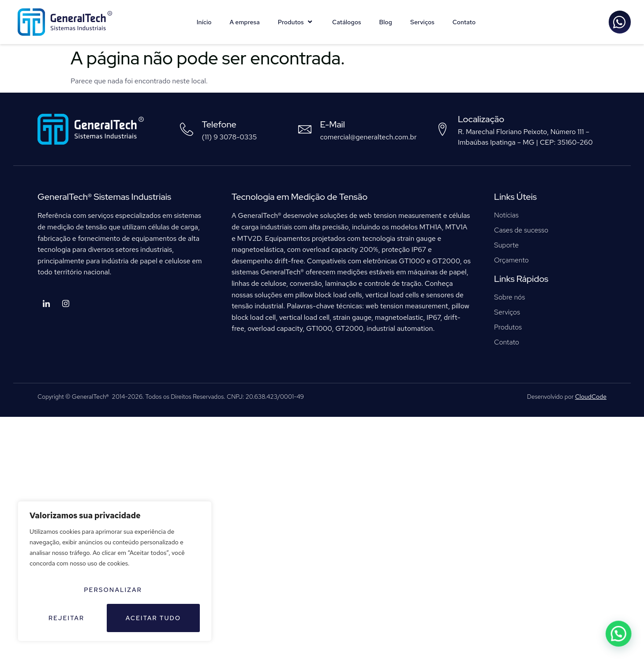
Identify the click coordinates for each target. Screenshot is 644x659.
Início (204, 22)
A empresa (245, 22)
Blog (386, 22)
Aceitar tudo (154, 618)
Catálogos (346, 22)
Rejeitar (66, 618)
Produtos (296, 22)
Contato (464, 22)
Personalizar (113, 590)
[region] (115, 571)
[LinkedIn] (46, 304)
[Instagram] (66, 304)
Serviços (422, 22)
